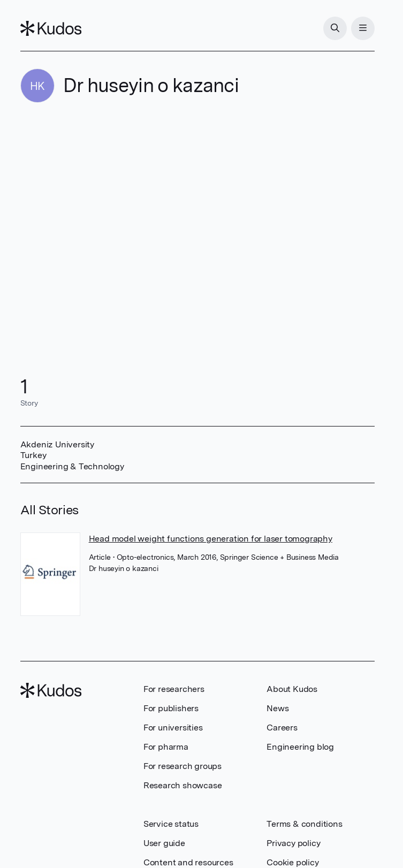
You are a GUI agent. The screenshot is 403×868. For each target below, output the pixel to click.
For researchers (174, 689)
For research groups (183, 766)
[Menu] (363, 28)
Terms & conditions (304, 824)
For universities (173, 728)
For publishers (171, 708)
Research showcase (183, 785)
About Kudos (292, 689)
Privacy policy (293, 843)
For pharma (166, 747)
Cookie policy (292, 862)
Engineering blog (300, 747)
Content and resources (188, 862)
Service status (171, 824)
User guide (164, 843)
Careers (282, 728)
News (277, 708)
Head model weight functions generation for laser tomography (211, 539)
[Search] (335, 28)
